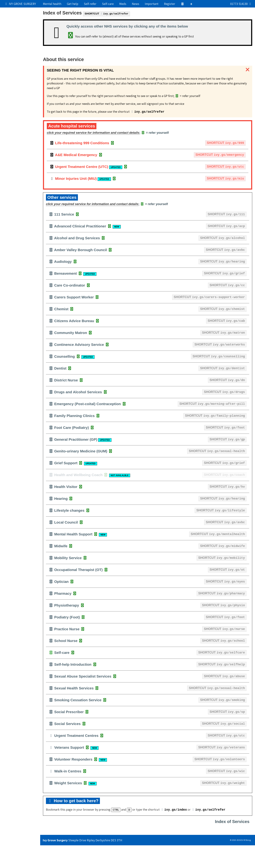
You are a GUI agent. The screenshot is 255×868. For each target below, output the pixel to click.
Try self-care (13, 34)
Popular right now (17, 11)
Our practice (13, 19)
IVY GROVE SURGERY (20, 4)
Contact (10, 64)
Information (20, 56)
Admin (9, 49)
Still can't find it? (16, 79)
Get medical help (16, 26)
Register (170, 4)
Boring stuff (13, 71)
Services (11, 41)
